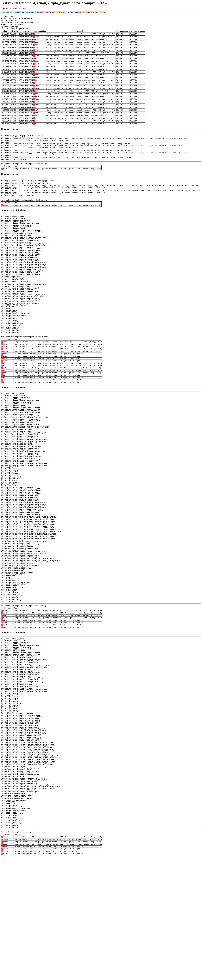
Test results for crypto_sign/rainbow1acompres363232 (86, 12)
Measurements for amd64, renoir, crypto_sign (18, 12)
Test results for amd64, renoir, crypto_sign (50, 12)
